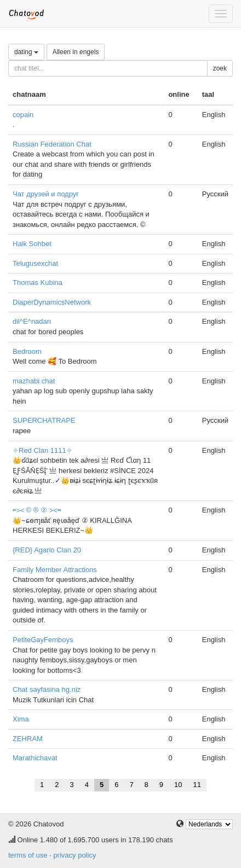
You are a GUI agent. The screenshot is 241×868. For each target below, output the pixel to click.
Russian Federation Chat (52, 144)
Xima (21, 719)
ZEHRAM (28, 739)
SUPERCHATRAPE (44, 420)
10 (178, 785)
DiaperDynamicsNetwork (52, 302)
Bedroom (27, 351)
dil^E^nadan (32, 321)
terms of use (28, 855)
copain (23, 115)
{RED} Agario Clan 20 (47, 550)
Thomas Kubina (38, 282)
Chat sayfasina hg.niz (47, 689)
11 (197, 785)
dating (26, 52)
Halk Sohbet (32, 244)
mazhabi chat (34, 381)
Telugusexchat (35, 263)
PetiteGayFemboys (43, 640)
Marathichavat (35, 758)
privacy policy (74, 855)
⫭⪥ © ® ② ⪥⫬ (37, 510)
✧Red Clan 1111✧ (42, 450)
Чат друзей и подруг (46, 194)
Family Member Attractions (55, 570)
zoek (220, 68)
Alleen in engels (76, 52)
